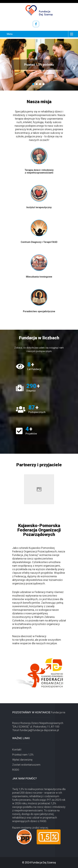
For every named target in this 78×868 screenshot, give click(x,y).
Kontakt (17, 750)
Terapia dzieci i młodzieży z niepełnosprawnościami (39, 171)
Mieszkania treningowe (39, 277)
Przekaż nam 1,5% (23, 755)
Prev (4, 68)
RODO (16, 770)
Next (74, 68)
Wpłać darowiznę (22, 760)
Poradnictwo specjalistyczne (39, 311)
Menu (10, 34)
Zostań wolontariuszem (26, 765)
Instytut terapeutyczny (39, 207)
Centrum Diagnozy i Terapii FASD (39, 242)
